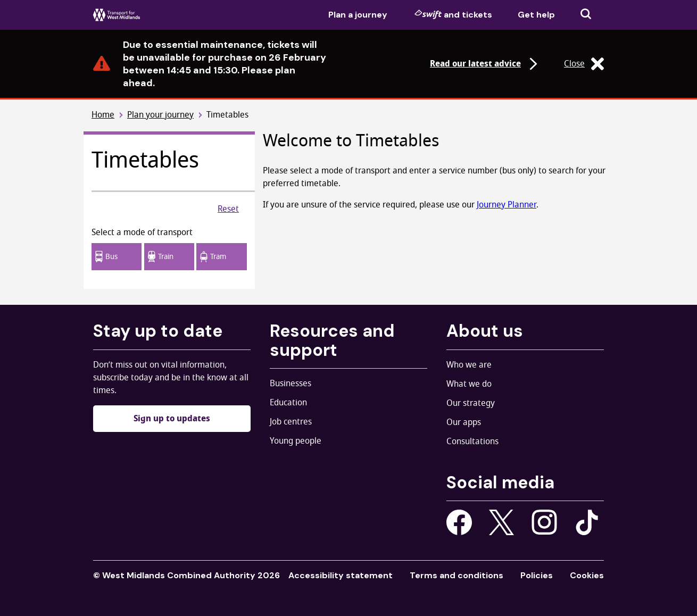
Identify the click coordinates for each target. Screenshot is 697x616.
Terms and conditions (457, 575)
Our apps (464, 422)
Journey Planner (507, 205)
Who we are (469, 365)
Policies (537, 575)
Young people (296, 441)
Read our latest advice (485, 64)
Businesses (291, 384)
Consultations (472, 442)
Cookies (587, 575)
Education (288, 403)
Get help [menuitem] (536, 15)
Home (103, 115)
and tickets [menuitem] (453, 14)
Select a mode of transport (142, 232)
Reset (228, 209)
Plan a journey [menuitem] (358, 15)
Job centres (291, 422)
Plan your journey (160, 115)
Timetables (227, 115)
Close (584, 64)
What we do (469, 384)
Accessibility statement (341, 575)
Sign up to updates (172, 419)
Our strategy (471, 403)
